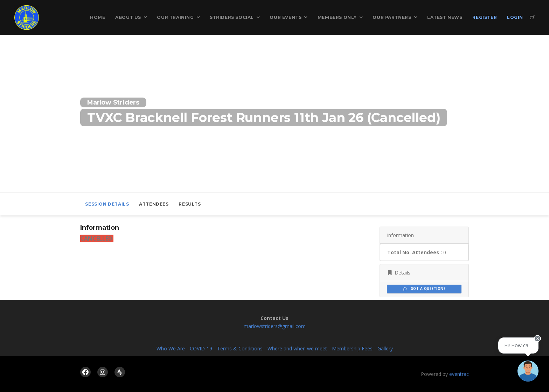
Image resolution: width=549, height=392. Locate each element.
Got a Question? (424, 289)
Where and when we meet (297, 348)
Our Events (286, 17)
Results (190, 204)
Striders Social (232, 17)
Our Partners (392, 17)
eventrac (459, 374)
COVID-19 (201, 348)
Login (515, 17)
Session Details (107, 204)
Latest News (445, 17)
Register (485, 17)
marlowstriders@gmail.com (275, 326)
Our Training (175, 17)
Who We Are (171, 348)
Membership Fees (352, 348)
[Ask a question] (528, 371)
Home (98, 17)
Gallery (385, 348)
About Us (128, 17)
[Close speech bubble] (537, 340)
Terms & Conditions (240, 348)
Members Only (337, 17)
